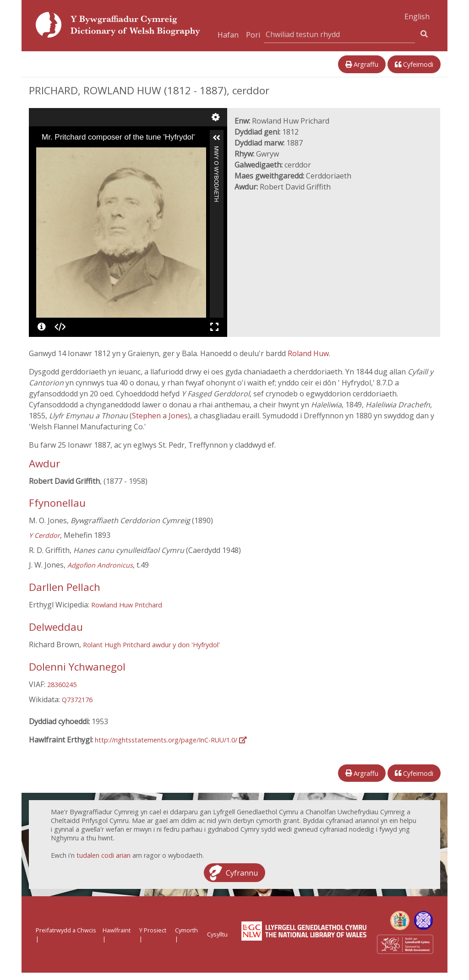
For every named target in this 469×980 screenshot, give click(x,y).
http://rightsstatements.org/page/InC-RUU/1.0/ (171, 740)
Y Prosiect (153, 930)
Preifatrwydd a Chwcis (66, 930)
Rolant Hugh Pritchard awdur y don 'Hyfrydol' (151, 645)
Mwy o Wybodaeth (216, 150)
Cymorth (186, 930)
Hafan (228, 35)
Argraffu (362, 64)
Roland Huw (308, 353)
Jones (178, 416)
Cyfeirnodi (414, 64)
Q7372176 (77, 700)
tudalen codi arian (104, 855)
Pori (253, 35)
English (417, 16)
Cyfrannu (242, 872)
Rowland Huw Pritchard (127, 605)
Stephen (147, 416)
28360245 (62, 685)
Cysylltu (217, 934)
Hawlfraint (117, 930)
